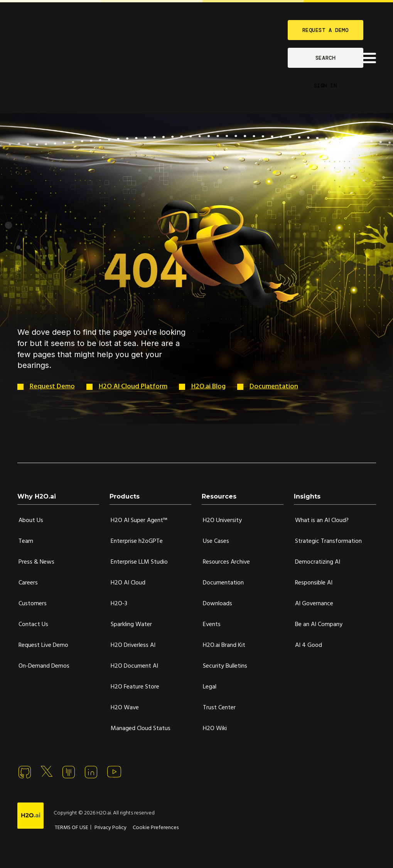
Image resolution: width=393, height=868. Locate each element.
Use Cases (216, 541)
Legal (210, 687)
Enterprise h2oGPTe (137, 541)
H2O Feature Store (135, 687)
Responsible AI (314, 583)
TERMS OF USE (72, 828)
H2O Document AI (134, 666)
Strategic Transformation (328, 541)
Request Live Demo (43, 645)
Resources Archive (226, 562)
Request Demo (52, 387)
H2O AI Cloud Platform (133, 387)
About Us (31, 520)
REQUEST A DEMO (326, 30)
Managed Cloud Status (141, 729)
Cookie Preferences (156, 828)
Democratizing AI (318, 562)
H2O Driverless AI (133, 645)
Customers (33, 604)
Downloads (218, 604)
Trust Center (219, 708)
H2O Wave (125, 708)
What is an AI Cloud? (322, 520)
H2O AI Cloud (128, 583)
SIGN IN (326, 86)
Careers (28, 583)
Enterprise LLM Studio (139, 562)
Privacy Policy (110, 828)
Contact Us (33, 625)
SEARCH (325, 58)
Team (26, 541)
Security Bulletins (225, 666)
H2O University (222, 520)
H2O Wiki (215, 729)
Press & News (36, 562)
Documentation (274, 387)
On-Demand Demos (44, 666)
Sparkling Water (131, 625)
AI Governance (314, 604)
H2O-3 (119, 604)
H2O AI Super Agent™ (139, 520)
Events (212, 625)
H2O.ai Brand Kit (224, 645)
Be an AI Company (319, 625)
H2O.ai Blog (208, 387)
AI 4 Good (309, 645)
